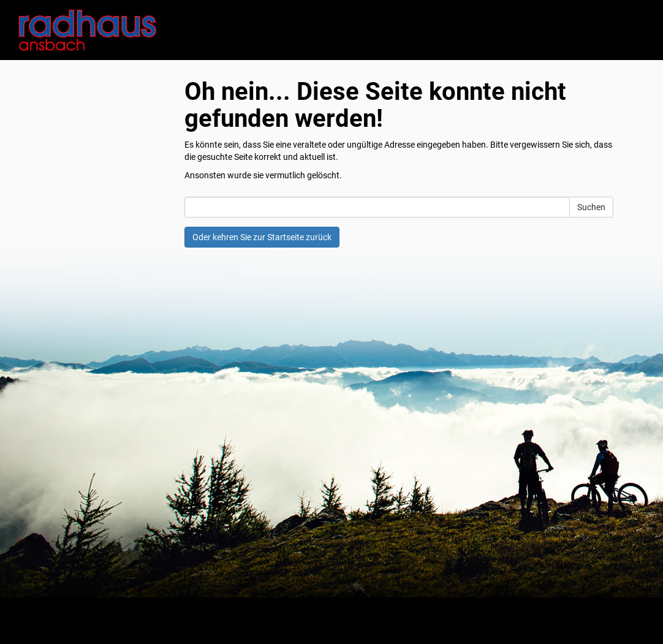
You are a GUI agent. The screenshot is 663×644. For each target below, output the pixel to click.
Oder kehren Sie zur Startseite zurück (262, 237)
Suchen (591, 207)
